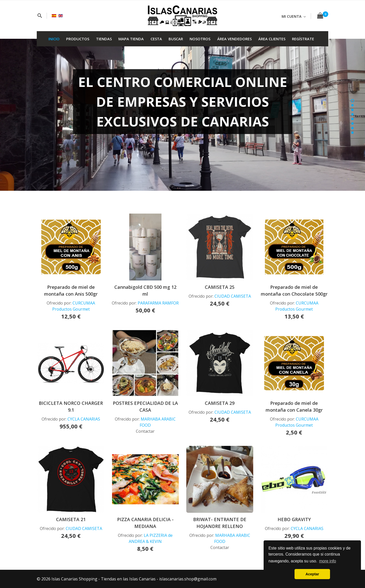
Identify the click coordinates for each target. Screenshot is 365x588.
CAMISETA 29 (220, 403)
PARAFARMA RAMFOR (158, 303)
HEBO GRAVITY (294, 519)
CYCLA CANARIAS (84, 419)
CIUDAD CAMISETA (233, 296)
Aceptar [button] (312, 574)
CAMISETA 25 (220, 287)
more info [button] (328, 561)
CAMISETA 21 (71, 519)
